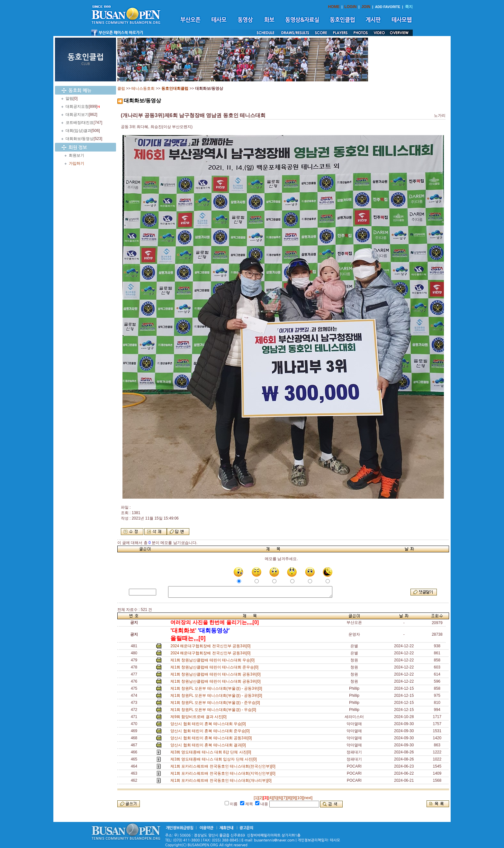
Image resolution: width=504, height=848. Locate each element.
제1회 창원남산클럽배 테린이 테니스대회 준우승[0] (215, 667)
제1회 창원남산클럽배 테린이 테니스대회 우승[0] (213, 660)
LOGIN (350, 7)
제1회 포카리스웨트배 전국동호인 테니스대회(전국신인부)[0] (224, 766)
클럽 (121, 88)
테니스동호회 (143, 88)
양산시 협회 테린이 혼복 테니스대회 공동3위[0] (212, 738)
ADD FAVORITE (388, 7)
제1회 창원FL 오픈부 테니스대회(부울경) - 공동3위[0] (217, 688)
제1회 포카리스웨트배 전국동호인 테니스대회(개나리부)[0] (222, 780)
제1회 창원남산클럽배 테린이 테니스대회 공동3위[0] (216, 674)
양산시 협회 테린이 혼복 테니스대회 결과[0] (209, 745)
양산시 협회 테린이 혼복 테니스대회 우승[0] (209, 724)
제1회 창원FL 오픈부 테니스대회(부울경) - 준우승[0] (216, 703)
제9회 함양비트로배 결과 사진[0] (199, 717)
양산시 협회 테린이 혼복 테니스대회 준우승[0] (211, 731)
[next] (308, 798)
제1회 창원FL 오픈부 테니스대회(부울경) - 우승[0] (214, 710)
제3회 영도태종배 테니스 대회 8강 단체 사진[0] (212, 752)
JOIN (366, 7)
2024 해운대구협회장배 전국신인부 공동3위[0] (211, 646)
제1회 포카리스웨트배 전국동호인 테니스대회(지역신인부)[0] (224, 773)
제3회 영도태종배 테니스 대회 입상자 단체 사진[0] (215, 759)
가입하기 (76, 163)
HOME (334, 7)
